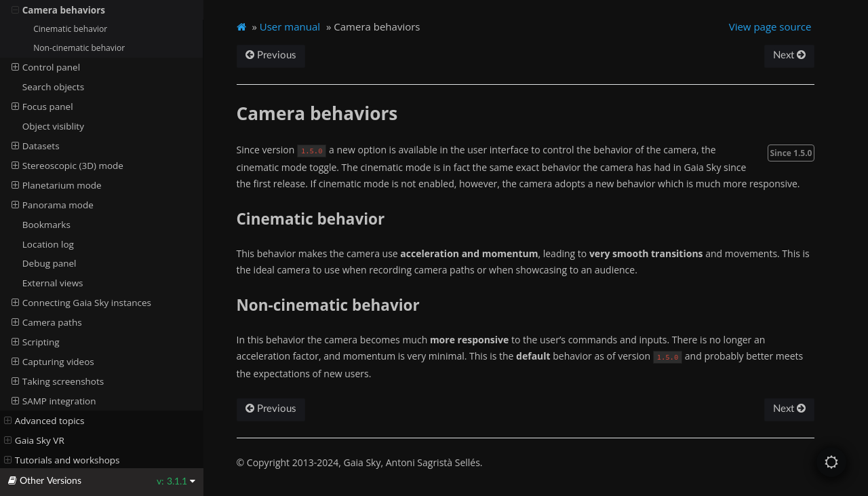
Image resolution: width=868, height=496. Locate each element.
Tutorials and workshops (62, 460)
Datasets (36, 146)
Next (789, 55)
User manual (290, 26)
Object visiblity (53, 126)
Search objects (53, 87)
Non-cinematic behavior (79, 48)
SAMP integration (54, 401)
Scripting (36, 342)
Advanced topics (44, 421)
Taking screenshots (58, 381)
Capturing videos (53, 362)
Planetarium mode (57, 185)
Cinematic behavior (70, 29)
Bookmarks (46, 225)
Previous (271, 55)
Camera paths (47, 322)
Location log (48, 244)
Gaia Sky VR (34, 440)
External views (53, 283)
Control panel (46, 67)
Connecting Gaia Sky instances (81, 303)
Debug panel (50, 263)
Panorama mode (53, 205)
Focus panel (42, 107)
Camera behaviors (59, 10)
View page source (770, 26)
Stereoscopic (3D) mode (67, 166)
